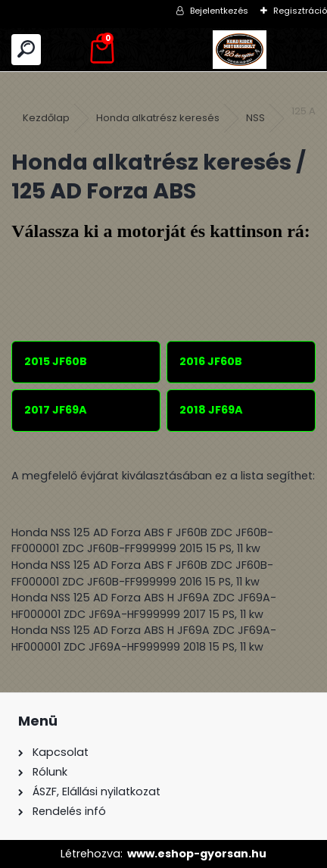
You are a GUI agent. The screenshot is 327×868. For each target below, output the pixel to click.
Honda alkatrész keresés (158, 118)
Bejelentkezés (219, 11)
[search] (26, 50)
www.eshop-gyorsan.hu (197, 854)
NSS (255, 118)
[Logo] (240, 50)
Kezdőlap (46, 118)
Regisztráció (300, 11)
